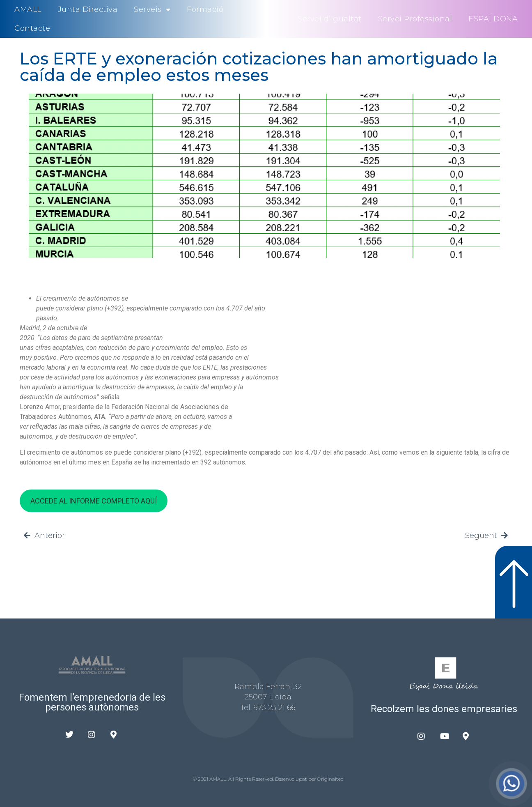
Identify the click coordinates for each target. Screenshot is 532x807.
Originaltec (330, 779)
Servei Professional (415, 19)
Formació (205, 9)
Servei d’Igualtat (330, 19)
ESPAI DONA (493, 19)
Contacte (32, 28)
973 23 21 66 (274, 708)
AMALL (28, 9)
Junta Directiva (88, 9)
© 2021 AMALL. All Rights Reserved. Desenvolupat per (255, 779)
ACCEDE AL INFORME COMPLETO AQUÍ (94, 501)
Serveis (152, 9)
